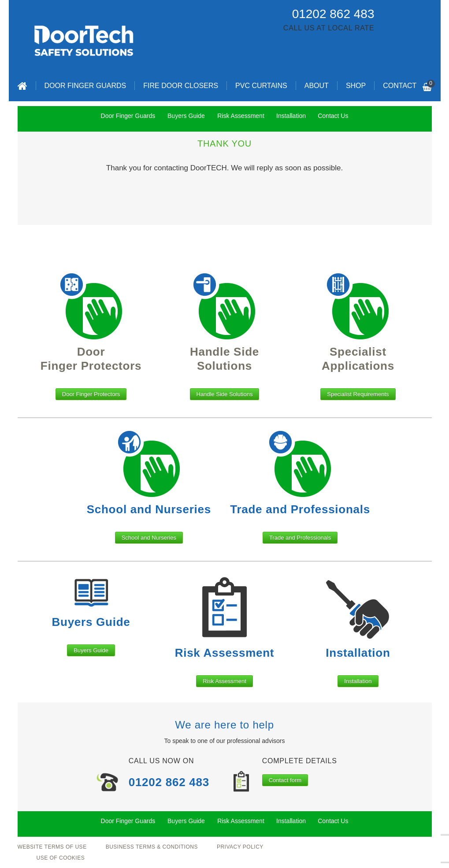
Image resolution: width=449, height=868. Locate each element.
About (317, 86)
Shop (356, 86)
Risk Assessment (224, 681)
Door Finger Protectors (91, 394)
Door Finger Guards (85, 86)
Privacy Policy (240, 847)
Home (22, 86)
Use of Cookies (61, 858)
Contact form (285, 780)
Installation (358, 681)
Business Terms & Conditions (152, 847)
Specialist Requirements (358, 394)
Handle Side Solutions (225, 394)
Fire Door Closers (181, 86)
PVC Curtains (261, 86)
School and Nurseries (149, 538)
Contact (400, 86)
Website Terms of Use (52, 847)
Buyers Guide (91, 650)
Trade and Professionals (300, 538)
